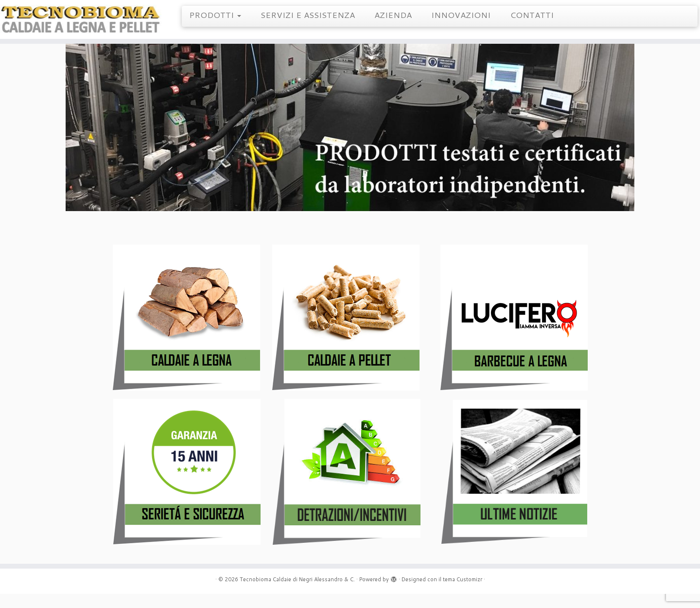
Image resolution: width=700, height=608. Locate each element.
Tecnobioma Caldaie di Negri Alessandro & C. (297, 593)
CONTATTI (532, 15)
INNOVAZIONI (461, 15)
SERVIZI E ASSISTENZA (308, 15)
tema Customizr (463, 593)
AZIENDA (393, 15)
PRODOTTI (215, 15)
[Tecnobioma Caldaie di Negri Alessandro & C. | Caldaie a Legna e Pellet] (81, 23)
